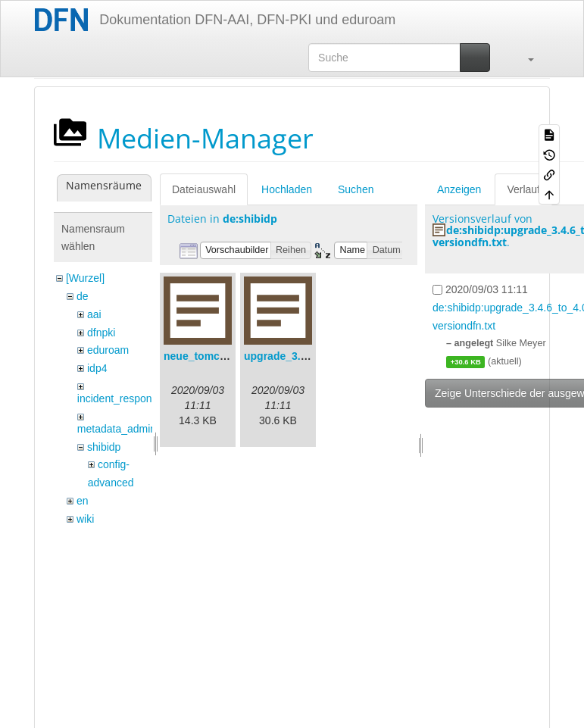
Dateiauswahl (204, 189)
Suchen (356, 189)
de (83, 296)
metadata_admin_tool (128, 429)
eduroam (108, 350)
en (83, 501)
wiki (85, 519)
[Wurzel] (85, 278)
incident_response (120, 398)
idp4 (97, 368)
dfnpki (101, 333)
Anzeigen (459, 189)
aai (94, 314)
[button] (523, 58)
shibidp (104, 447)
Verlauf (523, 189)
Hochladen (287, 189)
